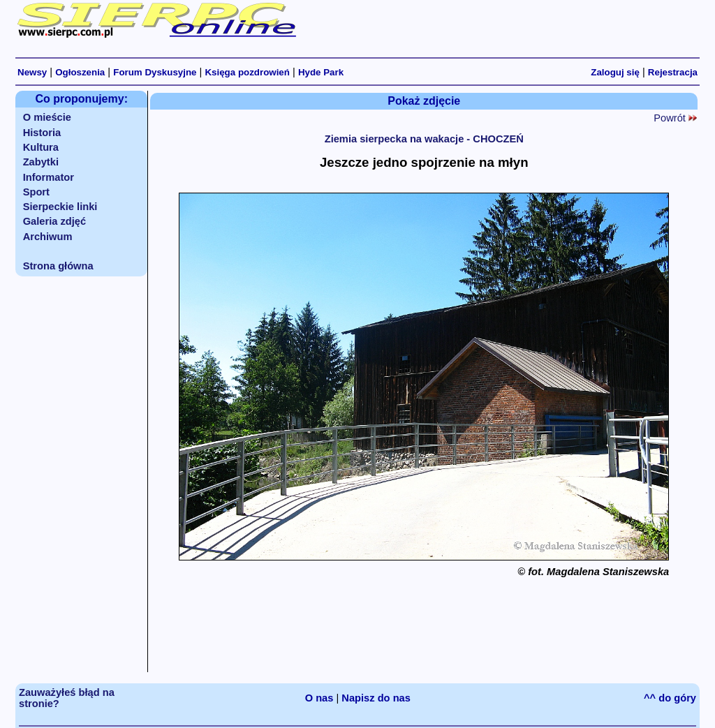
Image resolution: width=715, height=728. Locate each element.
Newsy (32, 72)
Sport (36, 192)
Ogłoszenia (80, 72)
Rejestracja (673, 72)
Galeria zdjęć (54, 221)
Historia (42, 133)
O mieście (47, 117)
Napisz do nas (376, 698)
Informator (49, 177)
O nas (319, 698)
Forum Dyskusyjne (155, 72)
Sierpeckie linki (60, 207)
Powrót (675, 118)
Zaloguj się (615, 72)
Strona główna (58, 266)
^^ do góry (670, 698)
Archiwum (48, 237)
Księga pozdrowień (247, 72)
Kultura (41, 147)
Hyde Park (321, 72)
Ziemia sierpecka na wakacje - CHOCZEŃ (424, 139)
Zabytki (41, 162)
